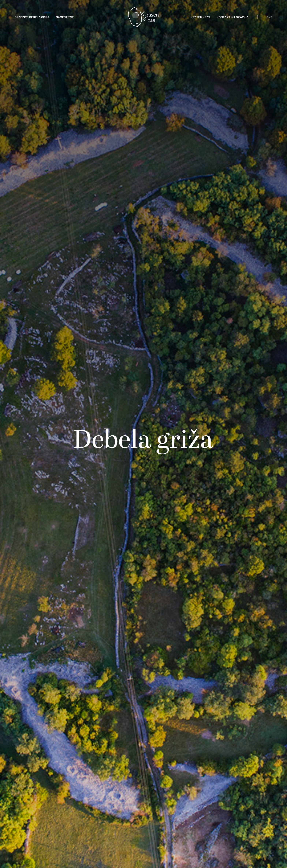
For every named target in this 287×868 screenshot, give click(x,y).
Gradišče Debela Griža (32, 17)
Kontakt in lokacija (233, 17)
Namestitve (65, 17)
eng (270, 17)
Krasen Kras (200, 17)
